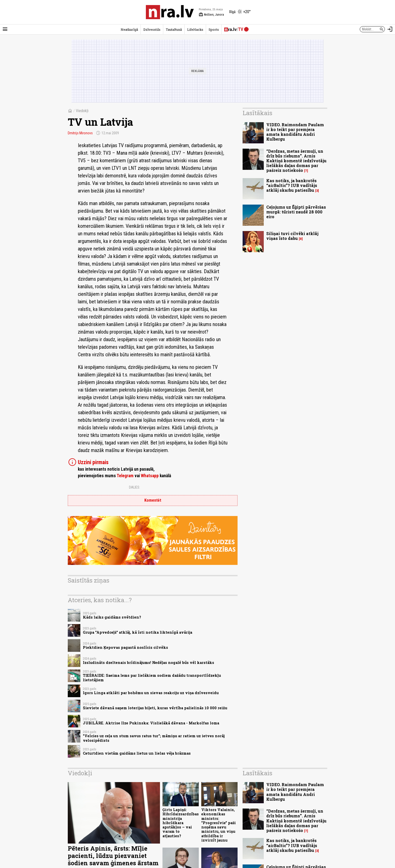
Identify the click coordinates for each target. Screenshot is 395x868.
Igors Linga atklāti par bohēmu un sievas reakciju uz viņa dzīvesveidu (151, 693)
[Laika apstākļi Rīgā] (240, 12)
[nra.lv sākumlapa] (170, 12)
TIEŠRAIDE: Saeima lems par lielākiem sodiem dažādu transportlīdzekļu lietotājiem (152, 678)
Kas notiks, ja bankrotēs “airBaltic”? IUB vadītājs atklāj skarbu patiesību (292, 185)
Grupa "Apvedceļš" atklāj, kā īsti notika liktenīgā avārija (138, 632)
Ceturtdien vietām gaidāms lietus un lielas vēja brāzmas (137, 753)
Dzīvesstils (152, 29)
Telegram (125, 476)
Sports (214, 29)
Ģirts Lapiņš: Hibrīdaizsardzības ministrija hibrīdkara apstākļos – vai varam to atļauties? (181, 823)
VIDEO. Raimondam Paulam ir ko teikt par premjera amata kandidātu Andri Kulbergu (295, 132)
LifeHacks (195, 29)
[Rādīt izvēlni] (5, 29)
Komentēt (153, 500)
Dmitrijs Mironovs (80, 133)
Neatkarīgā (129, 29)
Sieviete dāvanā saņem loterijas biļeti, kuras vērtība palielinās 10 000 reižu (155, 708)
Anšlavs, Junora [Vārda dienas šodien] (211, 15)
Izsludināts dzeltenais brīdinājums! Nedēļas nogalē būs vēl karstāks (149, 663)
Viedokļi (82, 111)
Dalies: (135, 487)
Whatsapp (150, 476)
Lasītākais (257, 113)
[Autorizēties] (390, 29)
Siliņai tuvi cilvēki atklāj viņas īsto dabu (292, 236)
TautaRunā (174, 29)
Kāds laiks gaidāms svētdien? (112, 617)
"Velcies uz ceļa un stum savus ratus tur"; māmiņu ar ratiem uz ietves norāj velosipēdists (154, 738)
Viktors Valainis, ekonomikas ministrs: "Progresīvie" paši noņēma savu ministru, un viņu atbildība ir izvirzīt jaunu (219, 825)
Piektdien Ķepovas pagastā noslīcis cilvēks (125, 647)
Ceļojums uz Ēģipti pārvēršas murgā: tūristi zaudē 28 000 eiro (296, 212)
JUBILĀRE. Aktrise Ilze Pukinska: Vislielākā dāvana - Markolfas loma (151, 723)
